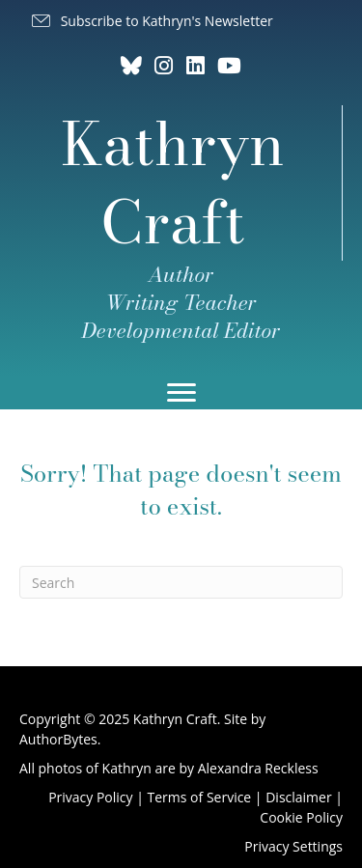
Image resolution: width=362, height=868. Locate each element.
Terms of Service (200, 797)
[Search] (181, 582)
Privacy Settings (293, 846)
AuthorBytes (58, 739)
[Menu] (181, 393)
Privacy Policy (90, 797)
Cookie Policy (301, 817)
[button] (151, 21)
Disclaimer (298, 797)
